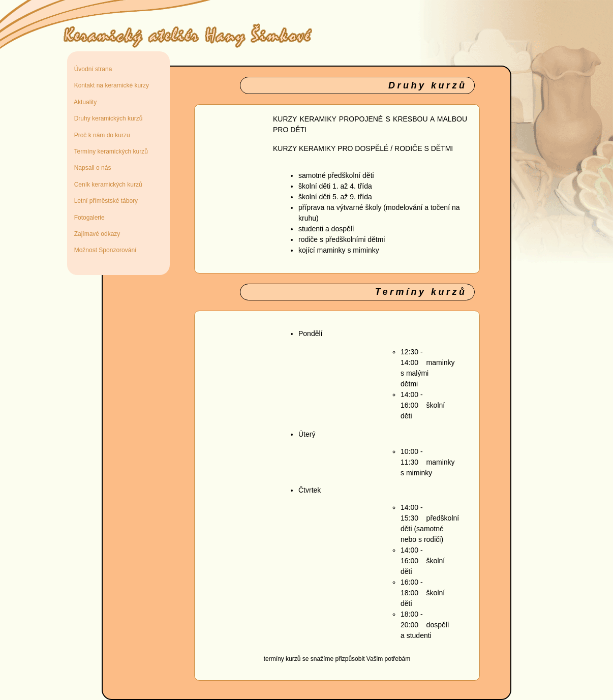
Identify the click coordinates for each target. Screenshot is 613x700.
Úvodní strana (91, 69)
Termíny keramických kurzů (109, 151)
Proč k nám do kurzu (100, 135)
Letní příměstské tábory (104, 201)
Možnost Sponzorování (103, 250)
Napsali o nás (91, 168)
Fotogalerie (88, 218)
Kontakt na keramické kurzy (110, 85)
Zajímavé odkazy (95, 234)
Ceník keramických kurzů (106, 185)
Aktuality (84, 102)
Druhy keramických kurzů (106, 118)
